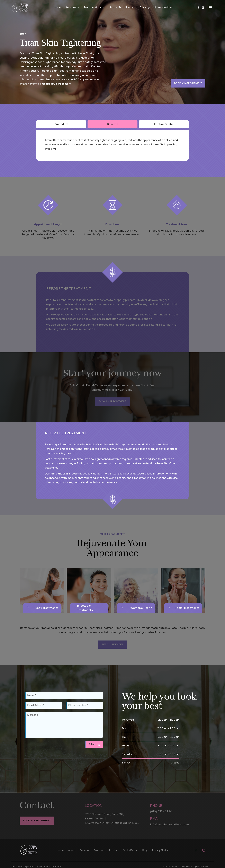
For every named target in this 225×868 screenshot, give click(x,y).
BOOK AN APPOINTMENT (188, 83)
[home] (20, 8)
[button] (72, 8)
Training (145, 7)
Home (57, 7)
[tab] (61, 124)
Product (131, 7)
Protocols (115, 7)
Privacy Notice (163, 7)
